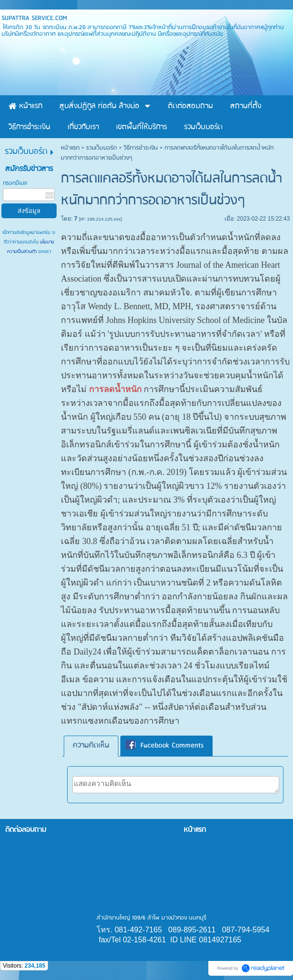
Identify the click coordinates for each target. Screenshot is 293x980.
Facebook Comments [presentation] (165, 746)
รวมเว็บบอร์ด (102, 148)
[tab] (91, 746)
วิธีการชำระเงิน (141, 148)
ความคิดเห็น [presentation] (91, 746)
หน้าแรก (70, 148)
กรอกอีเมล (15, 183)
